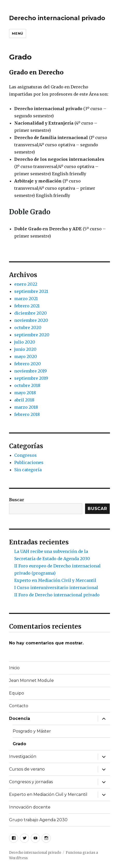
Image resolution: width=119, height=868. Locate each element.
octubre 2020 (28, 328)
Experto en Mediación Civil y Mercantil (55, 580)
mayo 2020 (26, 356)
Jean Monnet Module (31, 680)
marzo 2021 (26, 299)
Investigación (23, 756)
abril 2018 (24, 400)
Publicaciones (29, 462)
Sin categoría (28, 470)
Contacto (19, 706)
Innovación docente (30, 807)
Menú (17, 33)
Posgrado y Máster (32, 731)
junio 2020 (25, 349)
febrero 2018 (27, 414)
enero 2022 (26, 284)
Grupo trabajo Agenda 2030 (38, 820)
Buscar (17, 500)
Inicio (14, 668)
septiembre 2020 (32, 335)
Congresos (25, 455)
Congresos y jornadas (31, 782)
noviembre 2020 (31, 320)
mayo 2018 (25, 393)
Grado (19, 744)
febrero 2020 (28, 364)
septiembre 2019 (31, 378)
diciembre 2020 (31, 313)
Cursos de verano (27, 769)
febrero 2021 (27, 306)
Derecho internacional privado (57, 18)
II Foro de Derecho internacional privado (57, 595)
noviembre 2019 (31, 371)
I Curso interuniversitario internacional (56, 588)
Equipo (17, 693)
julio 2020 (25, 342)
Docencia (20, 718)
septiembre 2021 (31, 291)
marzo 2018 (26, 407)
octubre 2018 (27, 385)
